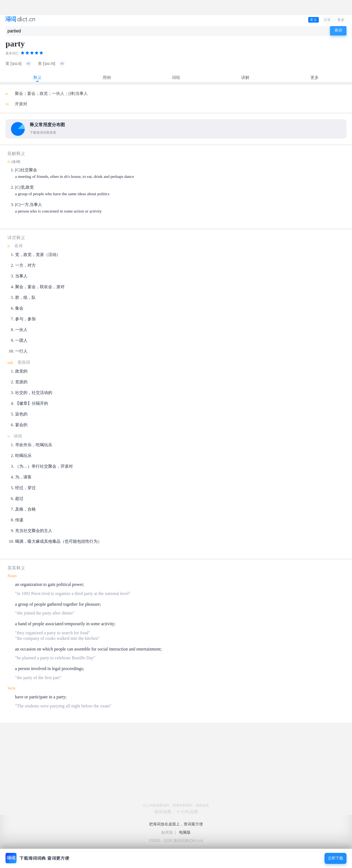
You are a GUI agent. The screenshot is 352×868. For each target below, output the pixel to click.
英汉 (313, 20)
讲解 (245, 77)
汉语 (327, 20)
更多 (341, 20)
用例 (107, 77)
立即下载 (335, 858)
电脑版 (185, 832)
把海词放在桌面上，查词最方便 (176, 824)
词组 (176, 77)
